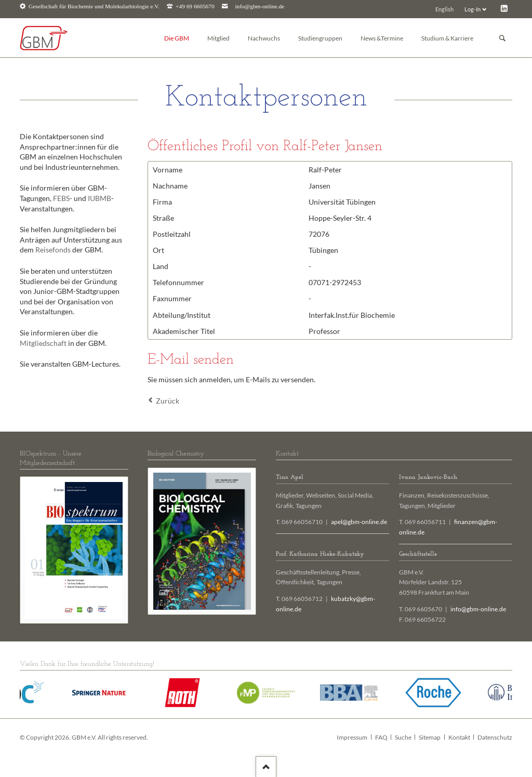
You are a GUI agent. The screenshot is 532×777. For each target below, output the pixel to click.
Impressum (352, 737)
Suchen (502, 38)
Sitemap (430, 737)
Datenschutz (495, 737)
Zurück (168, 401)
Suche (403, 737)
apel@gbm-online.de (359, 522)
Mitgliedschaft (43, 343)
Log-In (473, 9)
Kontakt (459, 737)
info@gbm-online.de (260, 6)
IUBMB (99, 198)
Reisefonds (53, 250)
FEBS (61, 198)
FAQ (381, 737)
